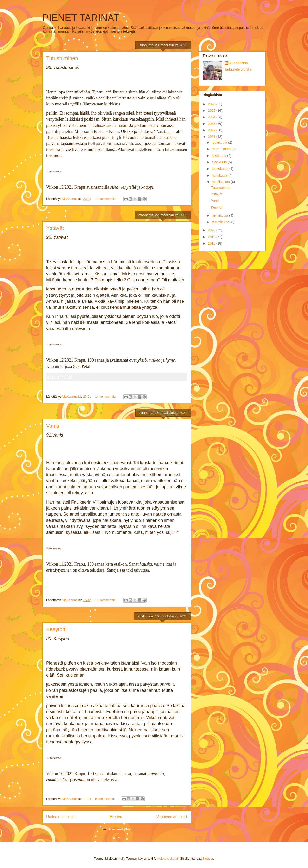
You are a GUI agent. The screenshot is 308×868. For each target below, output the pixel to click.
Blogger (208, 859)
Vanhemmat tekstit (172, 817)
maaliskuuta (221, 182)
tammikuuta (221, 222)
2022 (212, 130)
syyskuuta (220, 162)
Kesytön (56, 629)
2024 (212, 117)
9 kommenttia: (105, 799)
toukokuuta (220, 169)
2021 (212, 137)
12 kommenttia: (106, 199)
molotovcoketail (168, 859)
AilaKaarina (239, 63)
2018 (212, 243)
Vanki (53, 426)
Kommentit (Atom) (121, 829)
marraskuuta (222, 149)
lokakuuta (219, 156)
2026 (212, 104)
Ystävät (55, 228)
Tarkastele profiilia (238, 69)
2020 (212, 230)
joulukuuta (220, 142)
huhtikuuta (220, 175)
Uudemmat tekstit (61, 817)
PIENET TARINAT (81, 18)
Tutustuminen (62, 58)
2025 (212, 111)
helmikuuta (220, 215)
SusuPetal (59, 377)
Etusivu (116, 817)
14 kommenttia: (106, 397)
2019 (212, 237)
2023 (212, 124)
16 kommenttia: (106, 600)
